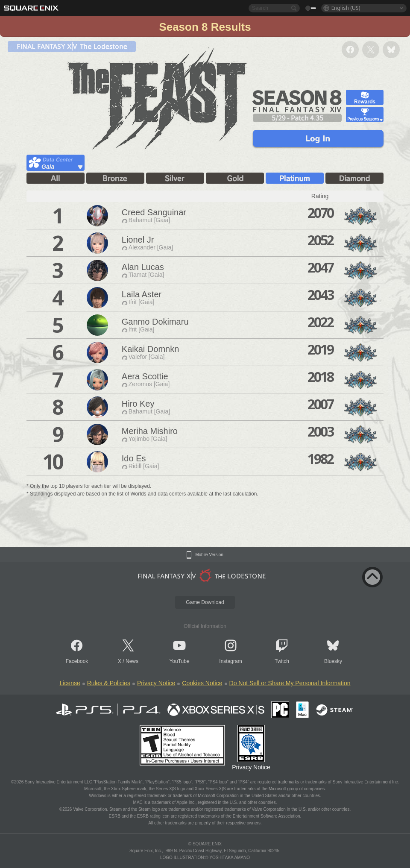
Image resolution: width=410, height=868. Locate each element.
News (132, 661)
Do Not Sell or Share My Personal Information (290, 683)
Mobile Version (209, 555)
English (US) (346, 8)
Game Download (205, 602)
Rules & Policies (109, 683)
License (70, 683)
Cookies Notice (202, 683)
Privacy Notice (156, 683)
